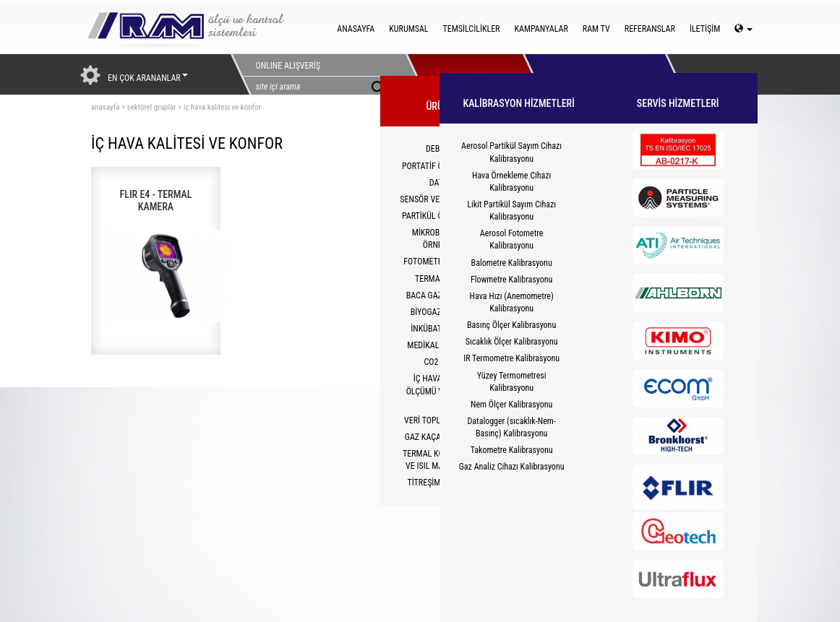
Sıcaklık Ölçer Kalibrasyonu (512, 342)
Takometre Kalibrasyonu (512, 450)
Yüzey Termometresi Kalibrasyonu (512, 382)
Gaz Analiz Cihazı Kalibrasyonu (512, 467)
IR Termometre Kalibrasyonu (511, 358)
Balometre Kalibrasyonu (512, 263)
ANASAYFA (356, 29)
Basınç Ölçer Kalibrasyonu (511, 325)
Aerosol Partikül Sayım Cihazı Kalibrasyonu (511, 152)
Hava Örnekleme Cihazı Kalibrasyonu (511, 182)
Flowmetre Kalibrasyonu (511, 280)
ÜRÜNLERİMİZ (464, 74)
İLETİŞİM (705, 29)
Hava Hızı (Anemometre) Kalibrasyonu (512, 302)
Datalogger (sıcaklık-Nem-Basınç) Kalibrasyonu (511, 427)
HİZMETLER (581, 74)
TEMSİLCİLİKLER (472, 29)
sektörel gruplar (152, 107)
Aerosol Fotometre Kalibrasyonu (512, 239)
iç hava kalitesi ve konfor (222, 107)
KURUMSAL (408, 29)
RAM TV (596, 29)
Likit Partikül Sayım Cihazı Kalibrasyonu (511, 211)
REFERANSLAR (650, 29)
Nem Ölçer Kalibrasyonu (511, 405)
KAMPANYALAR (541, 29)
